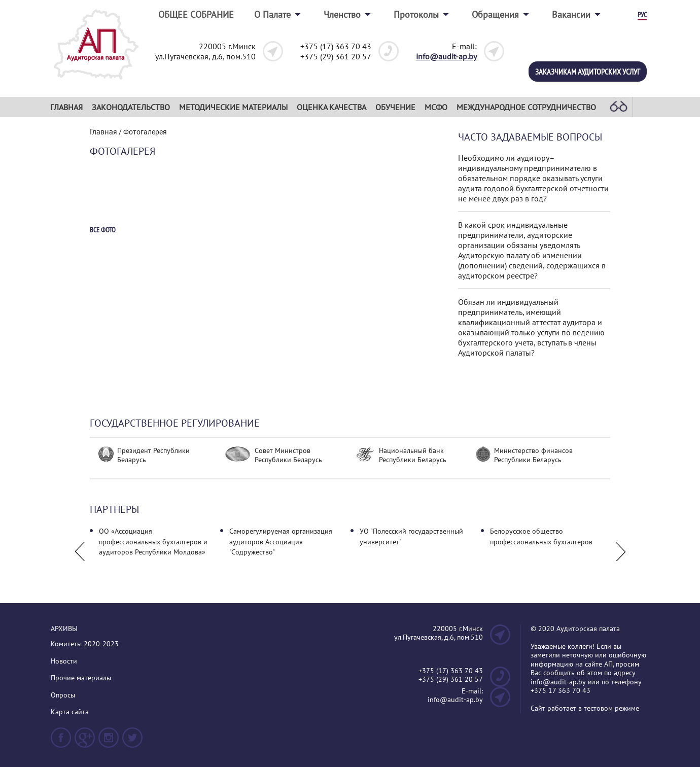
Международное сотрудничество (526, 107)
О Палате (272, 14)
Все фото (103, 230)
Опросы (63, 695)
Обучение (395, 107)
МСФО (436, 107)
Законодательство (131, 107)
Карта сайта (70, 712)
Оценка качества (331, 107)
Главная (66, 107)
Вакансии (571, 14)
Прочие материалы (81, 678)
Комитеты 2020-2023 (85, 644)
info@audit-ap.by (446, 56)
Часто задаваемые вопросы (530, 137)
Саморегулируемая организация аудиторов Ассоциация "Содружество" (281, 542)
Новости (64, 661)
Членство (342, 14)
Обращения (495, 14)
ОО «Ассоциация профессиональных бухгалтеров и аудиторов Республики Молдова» (153, 542)
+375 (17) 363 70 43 (336, 46)
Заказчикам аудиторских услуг (588, 72)
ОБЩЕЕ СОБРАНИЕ (196, 14)
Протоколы (416, 14)
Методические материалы (233, 107)
